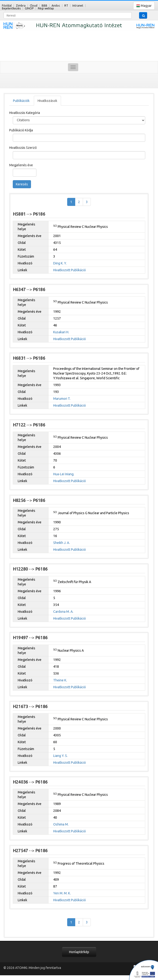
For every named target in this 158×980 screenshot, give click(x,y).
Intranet (78, 6)
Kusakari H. (61, 332)
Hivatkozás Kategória (25, 113)
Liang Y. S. (60, 756)
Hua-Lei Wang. (64, 474)
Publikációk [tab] (21, 101)
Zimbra (21, 6)
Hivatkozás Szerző (23, 148)
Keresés (22, 184)
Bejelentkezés (11, 8)
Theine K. (60, 680)
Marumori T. (62, 399)
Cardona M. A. (63, 612)
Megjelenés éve (21, 165)
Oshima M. (61, 824)
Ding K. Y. (60, 263)
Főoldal (7, 6)
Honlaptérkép (79, 952)
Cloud (34, 6)
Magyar (144, 6)
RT (66, 6)
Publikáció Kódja (21, 130)
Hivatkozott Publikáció (70, 270)
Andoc (56, 6)
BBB (44, 6)
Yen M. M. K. (62, 893)
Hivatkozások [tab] (47, 101)
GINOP (29, 8)
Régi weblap (46, 8)
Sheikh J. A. (61, 543)
